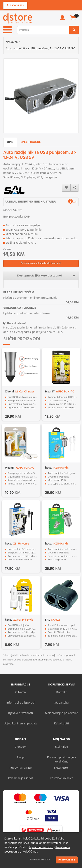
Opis (10, 142)
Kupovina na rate (20, 768)
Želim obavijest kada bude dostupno (41, 263)
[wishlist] (66, 188)
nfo (73, 202)
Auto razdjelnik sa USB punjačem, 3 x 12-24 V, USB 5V (40, 49)
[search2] (74, 30)
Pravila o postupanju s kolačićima (62, 760)
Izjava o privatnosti (20, 713)
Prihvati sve (67, 860)
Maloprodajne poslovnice (62, 713)
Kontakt (62, 692)
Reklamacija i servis (21, 778)
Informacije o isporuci (21, 703)
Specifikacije (31, 142)
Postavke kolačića (40, 860)
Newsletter (61, 768)
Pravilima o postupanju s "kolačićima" (37, 850)
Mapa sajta (62, 703)
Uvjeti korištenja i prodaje (20, 724)
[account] (62, 19)
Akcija (21, 757)
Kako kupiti (62, 724)
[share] (75, 188)
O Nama (21, 692)
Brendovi (21, 747)
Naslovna (12, 42)
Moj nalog (61, 747)
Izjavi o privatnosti (41, 847)
